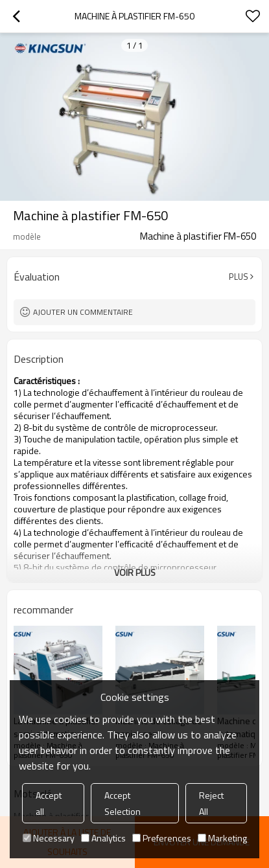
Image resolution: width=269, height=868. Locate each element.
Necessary (49, 838)
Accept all (49, 803)
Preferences (162, 838)
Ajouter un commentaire (83, 312)
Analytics (103, 838)
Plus (239, 277)
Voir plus (135, 572)
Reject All (211, 803)
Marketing (222, 838)
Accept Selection (123, 803)
